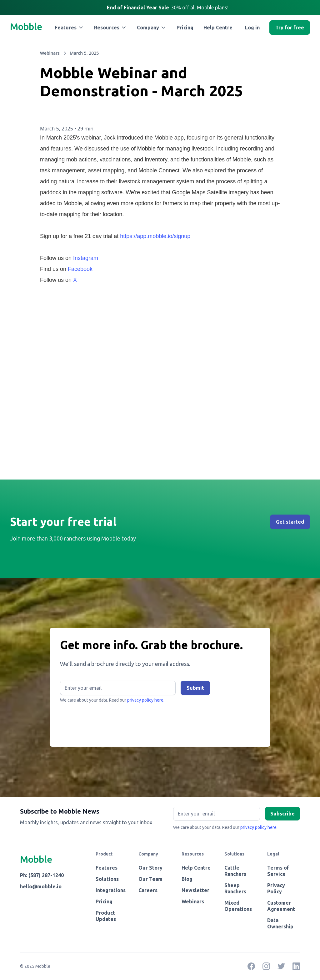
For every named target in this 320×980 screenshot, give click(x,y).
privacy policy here (258, 827)
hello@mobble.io (41, 886)
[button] (69, 28)
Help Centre (218, 28)
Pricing (185, 28)
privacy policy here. (146, 700)
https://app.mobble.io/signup (155, 236)
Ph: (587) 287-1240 (42, 875)
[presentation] (107, 722)
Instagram (86, 258)
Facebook (80, 269)
